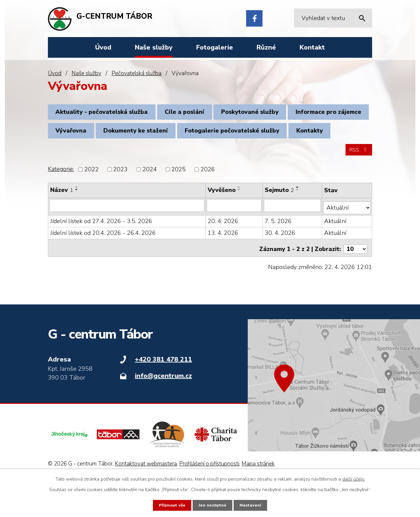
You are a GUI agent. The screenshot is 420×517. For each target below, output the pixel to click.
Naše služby (86, 73)
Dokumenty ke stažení (232, 136)
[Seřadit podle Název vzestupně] (77, 219)
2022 (92, 202)
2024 (150, 202)
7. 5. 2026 (279, 251)
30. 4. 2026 (281, 263)
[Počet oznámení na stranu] (355, 277)
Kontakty (189, 158)
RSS (358, 182)
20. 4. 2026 (223, 251)
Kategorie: (61, 201)
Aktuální (336, 251)
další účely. (354, 478)
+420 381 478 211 (163, 389)
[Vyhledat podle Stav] (347, 238)
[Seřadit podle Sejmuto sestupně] (298, 222)
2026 (208, 202)
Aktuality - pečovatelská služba (105, 114)
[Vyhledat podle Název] (127, 238)
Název (62, 222)
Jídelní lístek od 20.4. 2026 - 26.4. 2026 (103, 263)
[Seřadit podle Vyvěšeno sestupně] (240, 222)
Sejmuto (280, 222)
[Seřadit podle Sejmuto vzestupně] (298, 219)
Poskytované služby (263, 114)
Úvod (55, 73)
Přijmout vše (170, 505)
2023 (120, 202)
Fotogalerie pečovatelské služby (106, 158)
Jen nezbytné (213, 505)
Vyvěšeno (222, 222)
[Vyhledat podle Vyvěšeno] (235, 238)
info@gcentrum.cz (163, 405)
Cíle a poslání (193, 114)
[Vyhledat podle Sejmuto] (293, 238)
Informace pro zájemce (91, 136)
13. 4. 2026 (223, 263)
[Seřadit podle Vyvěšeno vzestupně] (240, 219)
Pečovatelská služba (136, 73)
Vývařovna (162, 136)
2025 (178, 202)
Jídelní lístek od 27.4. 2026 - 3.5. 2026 (101, 251)
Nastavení (253, 505)
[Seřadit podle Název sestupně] (77, 222)
